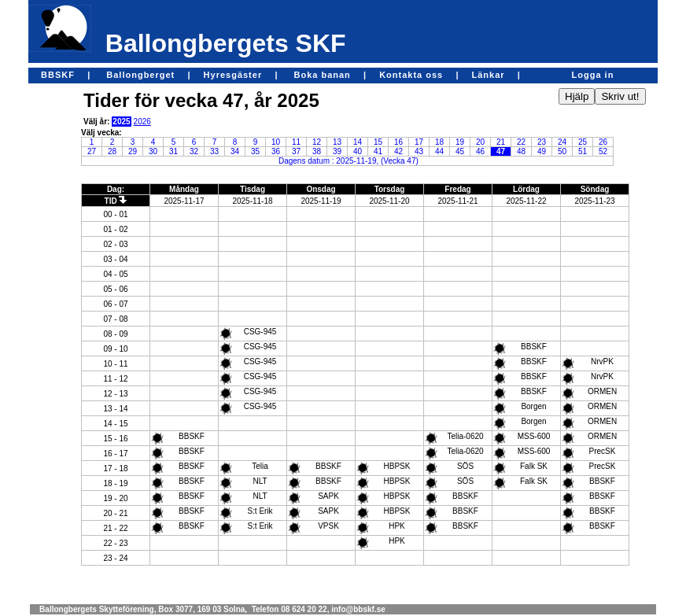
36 (276, 151)
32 (194, 151)
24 (562, 142)
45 (460, 151)
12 (317, 142)
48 (521, 151)
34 (235, 151)
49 (542, 151)
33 (214, 151)
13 (337, 142)
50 (562, 151)
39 (337, 151)
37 (296, 151)
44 (439, 151)
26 (603, 142)
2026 (142, 122)
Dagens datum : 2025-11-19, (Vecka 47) (349, 161)
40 (358, 151)
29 (133, 151)
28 (112, 151)
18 (439, 142)
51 (583, 151)
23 (542, 142)
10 (276, 142)
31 (173, 151)
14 (358, 142)
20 (480, 142)
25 (583, 142)
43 (419, 151)
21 (501, 142)
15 (378, 142)
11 (296, 142)
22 (521, 142)
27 (92, 151)
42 (398, 151)
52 (603, 151)
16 (398, 142)
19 (460, 142)
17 (419, 142)
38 (317, 151)
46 (480, 151)
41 (378, 151)
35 (255, 151)
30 (153, 151)
